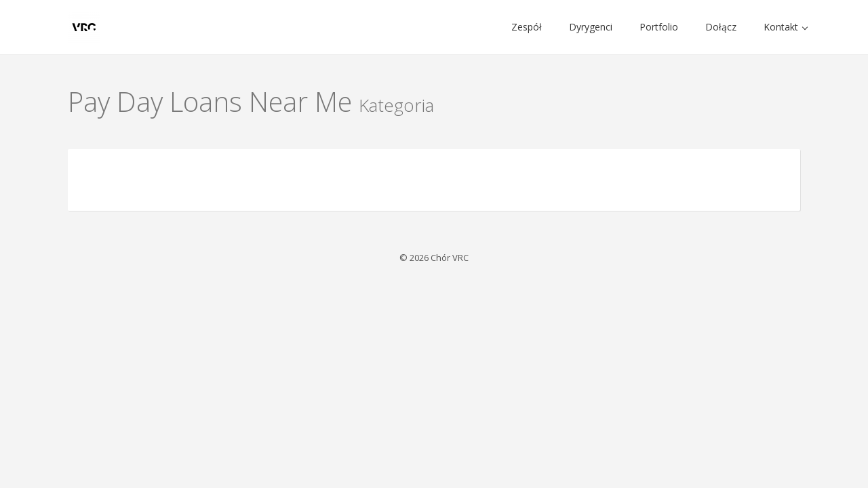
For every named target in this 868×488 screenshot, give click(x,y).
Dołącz (721, 27)
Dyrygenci (591, 27)
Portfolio (659, 27)
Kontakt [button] (786, 27)
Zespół (527, 27)
